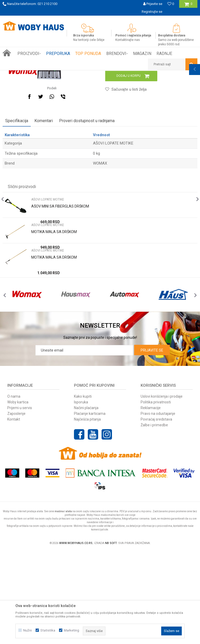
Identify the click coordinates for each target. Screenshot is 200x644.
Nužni (27, 630)
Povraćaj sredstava (156, 512)
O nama (14, 489)
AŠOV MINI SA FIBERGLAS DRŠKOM (60, 288)
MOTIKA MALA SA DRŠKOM (54, 313)
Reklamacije (151, 501)
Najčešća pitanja (87, 512)
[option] (100, 20)
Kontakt (14, 512)
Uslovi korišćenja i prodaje (162, 489)
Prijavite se (152, 443)
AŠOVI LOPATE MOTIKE (92, 74)
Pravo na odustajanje (158, 506)
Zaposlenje (16, 506)
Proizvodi (39, 74)
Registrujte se (152, 12)
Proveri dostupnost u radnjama (87, 202)
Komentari (44, 202)
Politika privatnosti (156, 495)
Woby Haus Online (16, 74)
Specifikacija (17, 202)
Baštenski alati (61, 74)
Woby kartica (18, 495)
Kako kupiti (83, 489)
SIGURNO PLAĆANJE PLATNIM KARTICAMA (100, 19)
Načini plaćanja (86, 501)
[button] (173, 64)
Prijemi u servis (20, 501)
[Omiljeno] (171, 4)
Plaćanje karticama (90, 506)
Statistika (48, 630)
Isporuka (81, 495)
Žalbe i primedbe (154, 518)
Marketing (71, 630)
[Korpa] (188, 6)
